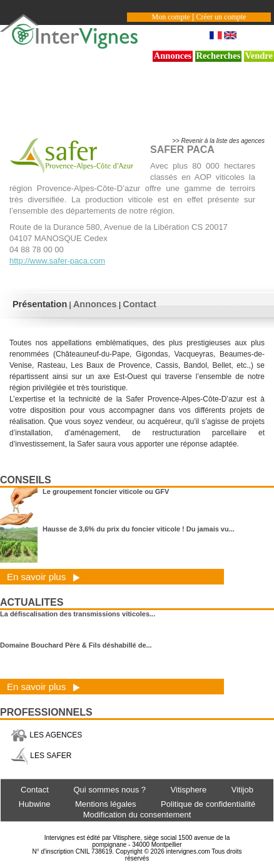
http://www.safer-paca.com (57, 261)
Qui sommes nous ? (109, 790)
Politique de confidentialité (208, 804)
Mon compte (171, 17)
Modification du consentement (137, 815)
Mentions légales (106, 804)
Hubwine (35, 804)
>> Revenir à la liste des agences (218, 141)
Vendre (259, 56)
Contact (140, 304)
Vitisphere (189, 790)
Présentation (40, 304)
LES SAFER (41, 756)
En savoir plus (43, 577)
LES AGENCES (46, 735)
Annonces (173, 56)
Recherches (219, 56)
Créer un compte (221, 17)
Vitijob (242, 790)
